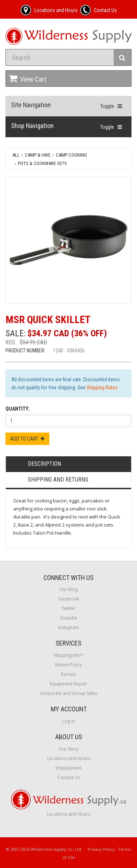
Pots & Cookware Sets (42, 163)
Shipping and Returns (58, 480)
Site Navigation (31, 105)
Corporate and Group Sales (68, 693)
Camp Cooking (71, 155)
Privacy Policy (101, 849)
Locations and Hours (69, 758)
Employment (68, 768)
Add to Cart (27, 439)
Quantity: (18, 409)
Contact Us (69, 777)
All (16, 155)
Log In (69, 721)
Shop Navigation (32, 126)
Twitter (68, 608)
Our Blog (68, 589)
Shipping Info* (68, 655)
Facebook (69, 599)
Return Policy (68, 665)
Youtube (69, 618)
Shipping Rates (102, 388)
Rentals (68, 674)
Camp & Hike (38, 155)
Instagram (68, 627)
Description (44, 464)
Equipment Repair (68, 684)
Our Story (69, 749)
